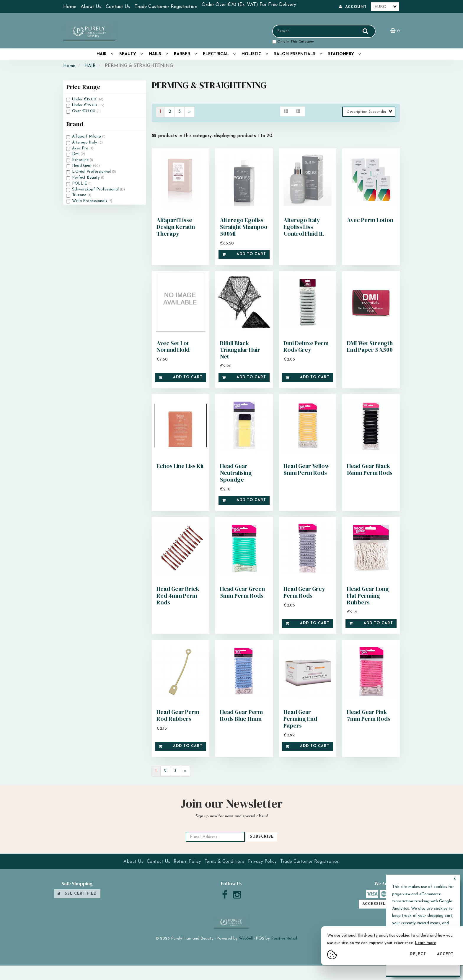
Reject (418, 954)
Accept (445, 954)
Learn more (425, 943)
